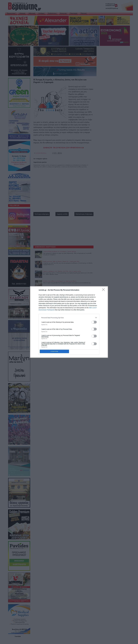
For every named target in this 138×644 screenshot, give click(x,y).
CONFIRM (54, 351)
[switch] (94, 322)
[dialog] (69, 322)
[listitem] (69, 318)
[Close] (104, 290)
